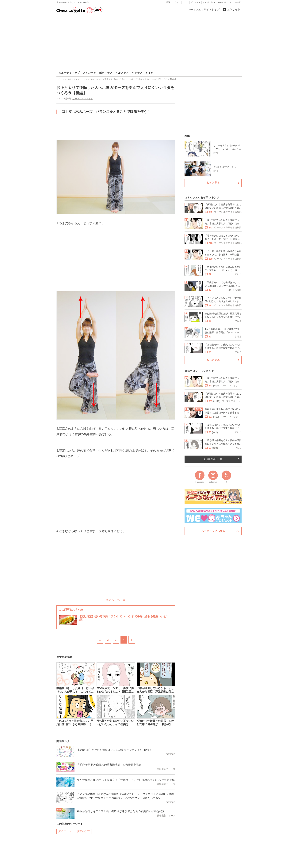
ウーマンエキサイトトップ (204, 9)
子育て (169, 2)
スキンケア (89, 73)
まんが (206, 2)
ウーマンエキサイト (83, 99)
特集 (187, 136)
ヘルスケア (122, 73)
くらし (177, 2)
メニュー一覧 (235, 2)
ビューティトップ (69, 73)
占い (213, 2)
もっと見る (213, 183)
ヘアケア (137, 73)
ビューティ (196, 2)
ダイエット (65, 831)
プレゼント (222, 2)
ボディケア (106, 73)
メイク (149, 73)
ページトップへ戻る (213, 531)
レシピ (185, 2)
